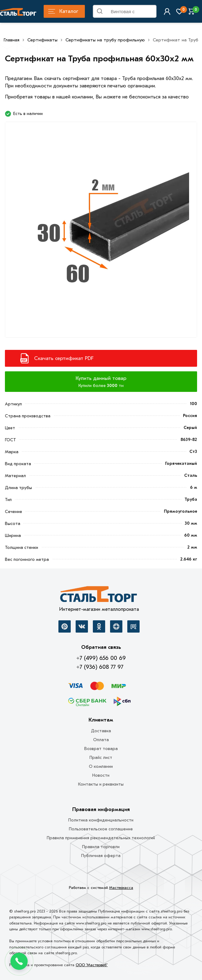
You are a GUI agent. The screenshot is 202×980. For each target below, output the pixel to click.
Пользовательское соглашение (101, 829)
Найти (150, 13)
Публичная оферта (101, 856)
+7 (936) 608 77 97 (100, 667)
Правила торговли (101, 847)
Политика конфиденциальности (101, 820)
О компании (101, 766)
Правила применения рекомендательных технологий (101, 838)
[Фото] (101, 233)
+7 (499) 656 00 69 (101, 658)
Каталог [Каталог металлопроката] (63, 11)
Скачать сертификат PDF (64, 358)
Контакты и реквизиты (101, 784)
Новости (101, 775)
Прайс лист (101, 758)
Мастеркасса (121, 888)
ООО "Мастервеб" (92, 965)
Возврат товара (101, 749)
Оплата (101, 740)
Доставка (101, 731)
